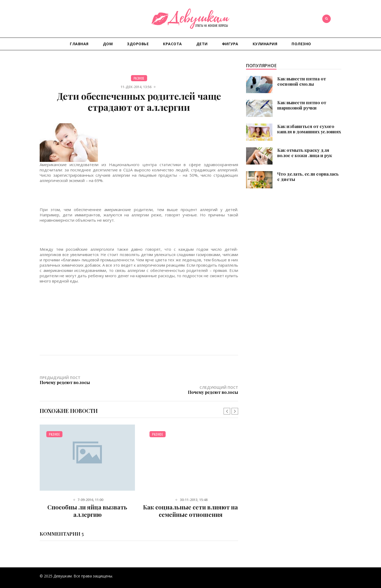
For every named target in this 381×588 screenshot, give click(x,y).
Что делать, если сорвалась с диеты (308, 176)
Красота (173, 44)
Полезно (301, 44)
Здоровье (138, 44)
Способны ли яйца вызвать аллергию (87, 501)
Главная (79, 44)
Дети (202, 44)
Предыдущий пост (89, 380)
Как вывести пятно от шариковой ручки (302, 105)
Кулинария (265, 44)
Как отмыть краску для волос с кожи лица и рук (305, 153)
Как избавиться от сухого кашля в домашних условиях (309, 129)
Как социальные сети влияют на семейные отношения (190, 501)
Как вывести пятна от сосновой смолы (302, 81)
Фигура (230, 44)
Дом (108, 44)
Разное (139, 78)
